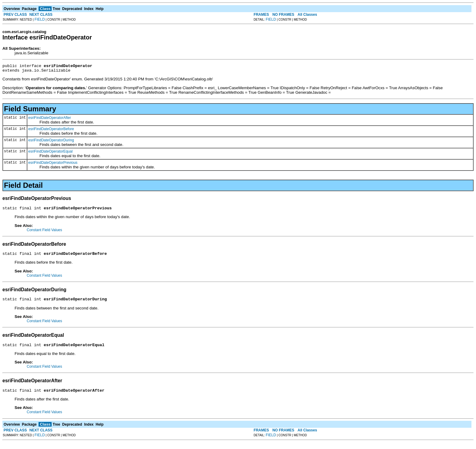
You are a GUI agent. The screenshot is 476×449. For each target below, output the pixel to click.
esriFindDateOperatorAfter (50, 120)
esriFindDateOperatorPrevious (53, 164)
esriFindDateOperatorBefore (51, 131)
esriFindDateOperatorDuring (51, 142)
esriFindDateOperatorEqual (50, 153)
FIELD (40, 19)
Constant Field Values (44, 233)
